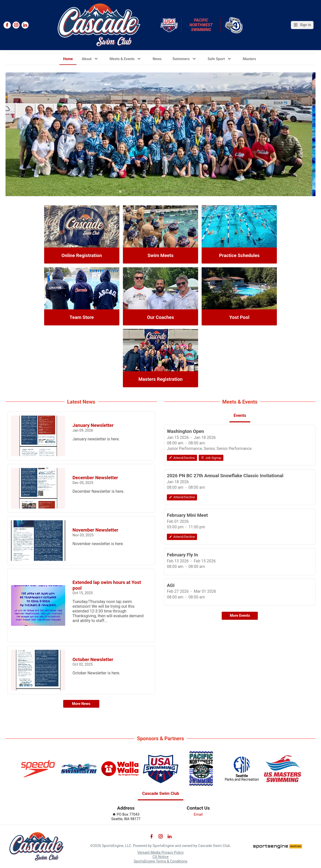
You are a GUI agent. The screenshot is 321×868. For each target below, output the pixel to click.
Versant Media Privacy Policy (161, 853)
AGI (171, 585)
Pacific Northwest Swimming (202, 25)
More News (81, 704)
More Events (240, 616)
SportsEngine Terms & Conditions (160, 861)
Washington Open (185, 431)
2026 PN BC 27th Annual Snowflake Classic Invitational (225, 476)
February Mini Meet (187, 515)
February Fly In (182, 555)
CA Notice (160, 857)
